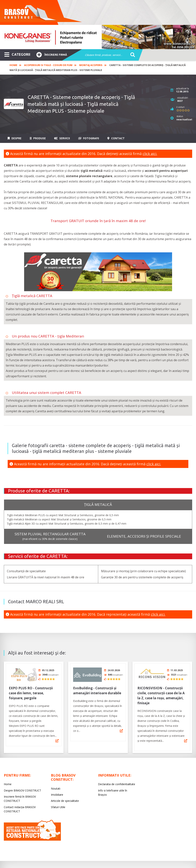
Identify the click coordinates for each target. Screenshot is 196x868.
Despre (15, 138)
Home (13, 65)
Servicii (62, 138)
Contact (116, 138)
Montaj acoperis (91, 65)
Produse (38, 138)
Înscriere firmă (52, 54)
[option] (98, 37)
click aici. (150, 154)
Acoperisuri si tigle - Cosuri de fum (48, 65)
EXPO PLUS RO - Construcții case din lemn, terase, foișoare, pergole (31, 692)
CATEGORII (17, 54)
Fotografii (89, 138)
